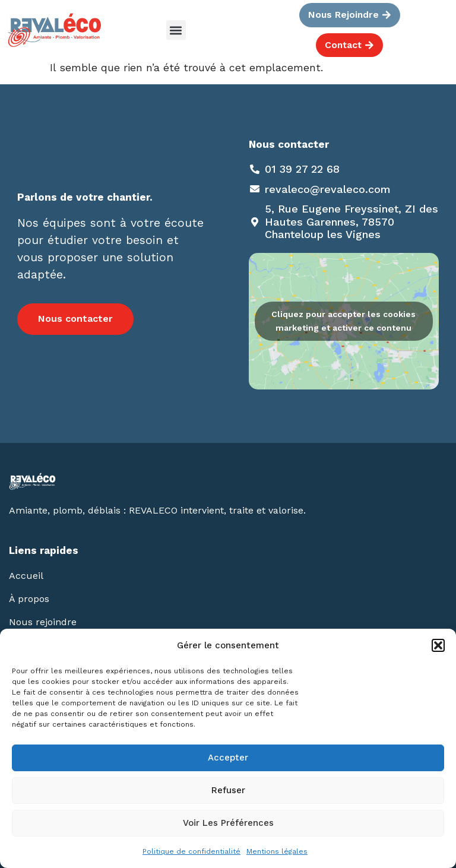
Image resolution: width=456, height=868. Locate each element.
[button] (438, 645)
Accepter (228, 758)
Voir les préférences (228, 823)
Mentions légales (277, 851)
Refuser (228, 790)
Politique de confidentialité (191, 851)
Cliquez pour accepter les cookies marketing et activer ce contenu (343, 321)
